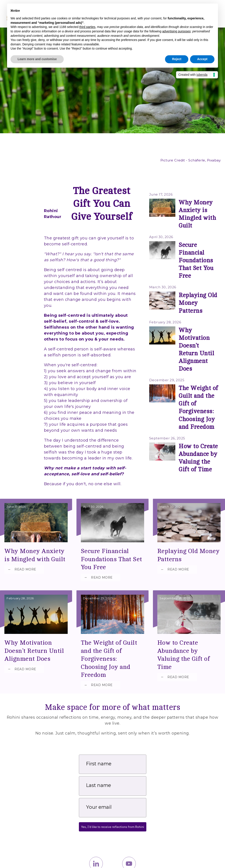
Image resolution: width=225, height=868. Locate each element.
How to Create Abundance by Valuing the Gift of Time (189, 618)
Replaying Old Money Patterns (189, 536)
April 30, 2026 (159, 224)
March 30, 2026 (160, 253)
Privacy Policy (210, 858)
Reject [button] (177, 59)
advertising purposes (176, 31)
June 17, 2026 (158, 194)
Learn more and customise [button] (37, 59)
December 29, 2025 (162, 312)
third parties (87, 27)
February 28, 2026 (162, 283)
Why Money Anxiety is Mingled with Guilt (199, 206)
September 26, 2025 (163, 349)
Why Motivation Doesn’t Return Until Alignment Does (199, 295)
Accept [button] (202, 59)
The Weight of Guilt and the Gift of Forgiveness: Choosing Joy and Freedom (198, 329)
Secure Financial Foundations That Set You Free (196, 236)
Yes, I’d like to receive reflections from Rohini (113, 791)
